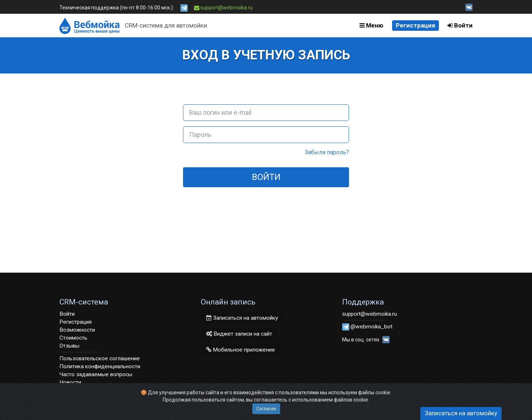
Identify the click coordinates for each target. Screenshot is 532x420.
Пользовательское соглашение (100, 358)
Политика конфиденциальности (100, 366)
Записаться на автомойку (242, 318)
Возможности (77, 330)
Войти (460, 25)
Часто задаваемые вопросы (96, 374)
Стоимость (73, 338)
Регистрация (415, 25)
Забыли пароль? (327, 152)
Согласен (266, 409)
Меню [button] (371, 25)
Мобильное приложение (241, 350)
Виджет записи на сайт (239, 334)
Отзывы (69, 346)
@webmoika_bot (371, 327)
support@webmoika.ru (223, 8)
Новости (70, 382)
